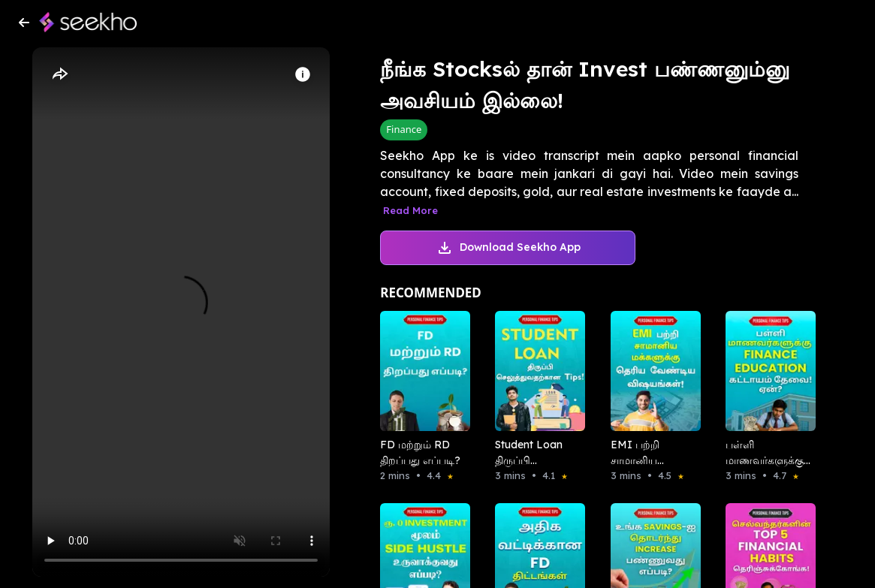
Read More (410, 210)
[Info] (303, 74)
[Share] (59, 74)
